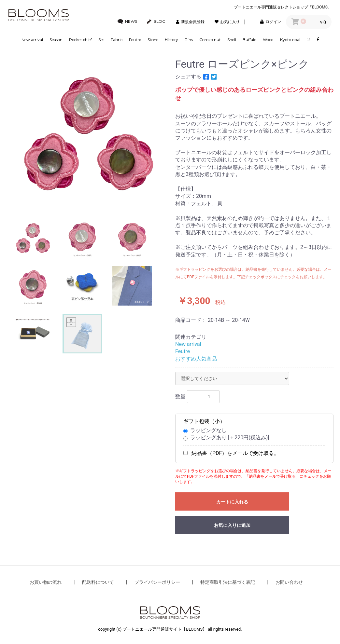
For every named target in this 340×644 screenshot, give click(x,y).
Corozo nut (210, 40)
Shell (232, 40)
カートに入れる (232, 502)
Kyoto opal (290, 40)
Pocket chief (80, 40)
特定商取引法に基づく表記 (228, 582)
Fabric (117, 40)
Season (56, 40)
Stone (153, 40)
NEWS (127, 21)
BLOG (156, 21)
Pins (189, 40)
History (171, 40)
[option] (88, 133)
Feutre (135, 40)
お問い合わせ (289, 582)
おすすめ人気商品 (196, 359)
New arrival (32, 40)
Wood (268, 40)
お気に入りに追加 (232, 525)
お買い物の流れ (46, 582)
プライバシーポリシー (157, 582)
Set (101, 40)
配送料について (98, 582)
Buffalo (249, 40)
